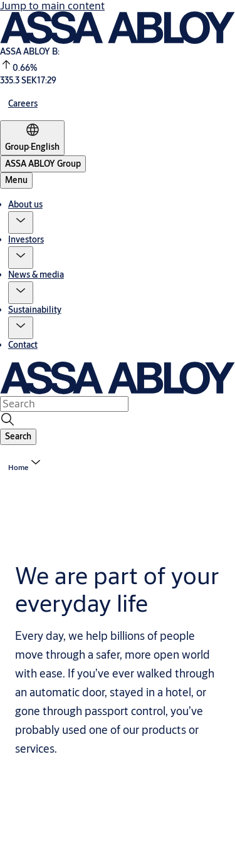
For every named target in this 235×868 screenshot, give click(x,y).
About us (25, 204)
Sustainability (35, 310)
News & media (36, 275)
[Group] (32, 138)
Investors (26, 239)
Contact (23, 345)
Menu (16, 180)
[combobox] (64, 404)
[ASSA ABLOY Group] (43, 164)
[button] (21, 222)
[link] (23, 103)
